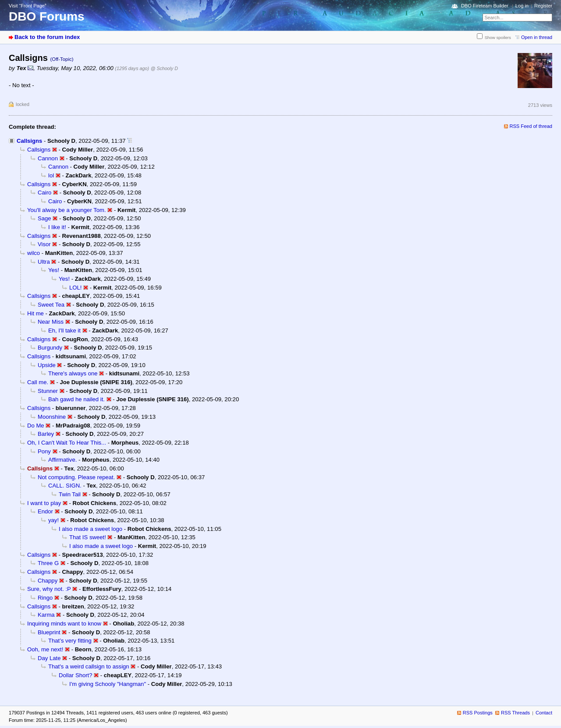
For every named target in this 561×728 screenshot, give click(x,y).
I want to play (44, 503)
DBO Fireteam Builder (485, 6)
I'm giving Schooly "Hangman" (108, 684)
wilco (34, 253)
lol (51, 175)
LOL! (75, 288)
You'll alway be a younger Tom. (67, 210)
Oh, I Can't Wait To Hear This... (67, 443)
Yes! (54, 270)
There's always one (73, 373)
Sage (44, 218)
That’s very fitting (70, 641)
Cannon (48, 158)
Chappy (48, 581)
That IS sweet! (88, 537)
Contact (544, 713)
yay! (53, 520)
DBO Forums (47, 16)
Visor (44, 244)
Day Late (49, 658)
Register (543, 6)
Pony (44, 451)
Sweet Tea (51, 305)
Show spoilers (498, 37)
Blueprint (49, 632)
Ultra (44, 262)
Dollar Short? (76, 675)
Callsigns (29, 141)
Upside (47, 365)
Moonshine (52, 417)
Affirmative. (62, 460)
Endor (45, 511)
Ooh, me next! (45, 649)
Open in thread (537, 37)
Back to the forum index (47, 37)
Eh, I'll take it (64, 330)
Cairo (44, 193)
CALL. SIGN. (65, 486)
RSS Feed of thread (531, 126)
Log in (522, 6)
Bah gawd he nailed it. (76, 399)
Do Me (36, 426)
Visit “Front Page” (28, 6)
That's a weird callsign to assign (89, 666)
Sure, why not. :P (49, 589)
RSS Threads (515, 713)
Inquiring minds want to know (64, 624)
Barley (46, 434)
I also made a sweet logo (91, 529)
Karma (46, 615)
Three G (48, 563)
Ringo (45, 598)
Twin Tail (70, 494)
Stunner (48, 391)
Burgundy (50, 348)
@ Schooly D (164, 68)
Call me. (38, 382)
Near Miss (51, 322)
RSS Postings (478, 713)
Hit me (36, 313)
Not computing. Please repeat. (76, 477)
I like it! (57, 227)
